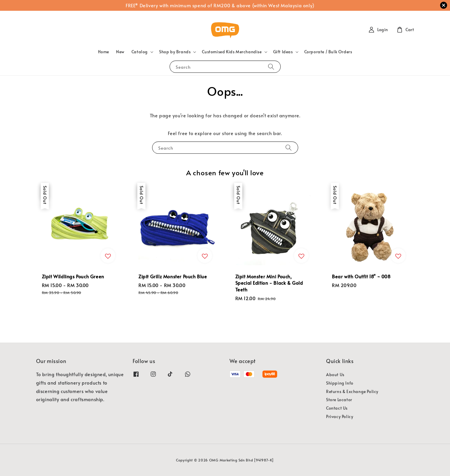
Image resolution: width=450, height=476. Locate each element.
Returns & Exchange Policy (352, 391)
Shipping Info (340, 383)
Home (104, 52)
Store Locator (339, 400)
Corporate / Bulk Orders (328, 52)
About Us (335, 375)
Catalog (140, 52)
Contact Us (337, 408)
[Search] (271, 67)
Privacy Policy (340, 416)
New (120, 52)
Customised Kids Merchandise (232, 52)
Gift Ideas (283, 52)
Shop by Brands (175, 52)
